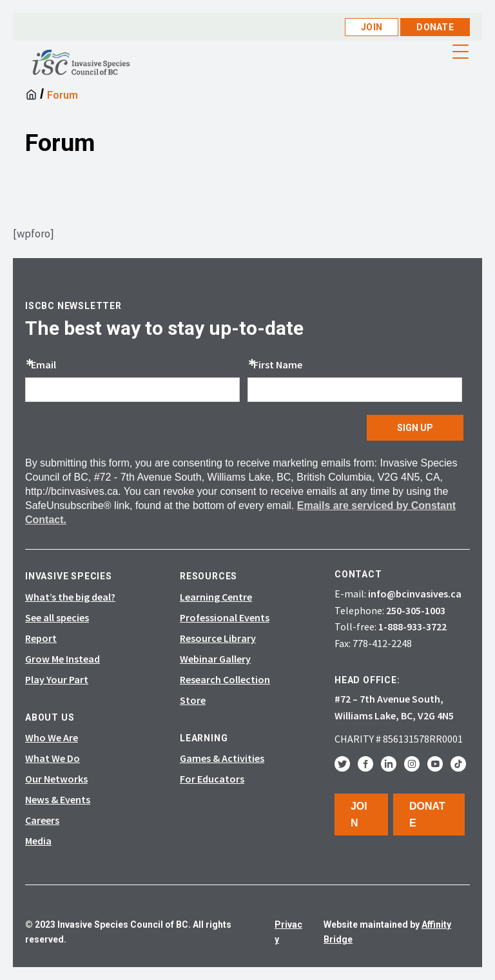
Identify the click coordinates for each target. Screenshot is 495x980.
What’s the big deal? (70, 597)
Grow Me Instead (63, 659)
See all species (57, 617)
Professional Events (225, 617)
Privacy (288, 932)
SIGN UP (415, 428)
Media (38, 841)
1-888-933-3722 (412, 626)
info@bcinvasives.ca (415, 594)
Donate (435, 27)
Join (372, 27)
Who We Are (52, 737)
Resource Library (218, 638)
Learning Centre (216, 597)
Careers (42, 820)
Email (44, 365)
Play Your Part (57, 679)
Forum (63, 95)
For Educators (212, 779)
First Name (278, 365)
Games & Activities (222, 758)
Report (41, 638)
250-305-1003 (416, 610)
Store (193, 700)
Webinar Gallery (215, 659)
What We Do (53, 758)
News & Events (58, 799)
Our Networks (56, 779)
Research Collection (225, 679)
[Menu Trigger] (461, 52)
